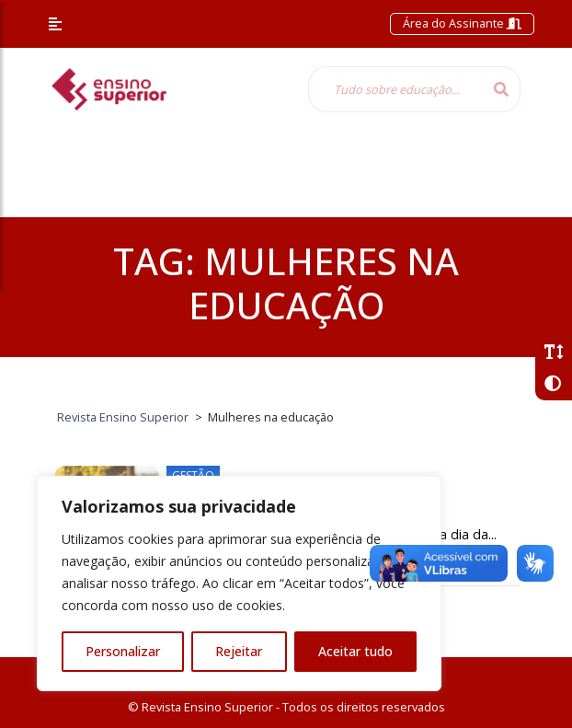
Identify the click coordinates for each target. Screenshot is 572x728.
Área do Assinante (462, 23)
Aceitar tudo (355, 651)
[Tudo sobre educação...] (395, 89)
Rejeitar (239, 651)
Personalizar (123, 651)
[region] (239, 584)
